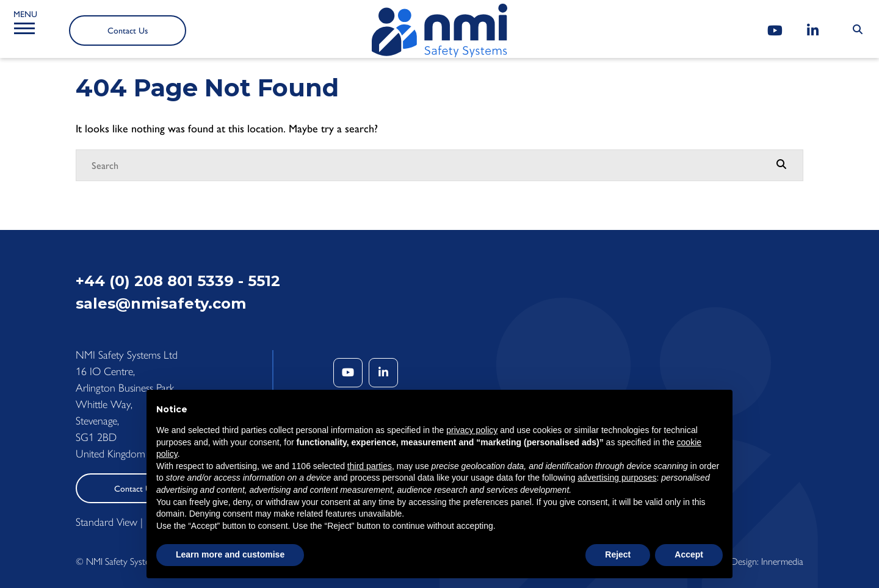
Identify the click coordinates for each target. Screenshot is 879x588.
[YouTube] (775, 31)
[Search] (427, 165)
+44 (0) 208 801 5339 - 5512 (178, 281)
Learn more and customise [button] (230, 554)
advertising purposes (617, 478)
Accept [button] (689, 554)
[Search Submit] (858, 30)
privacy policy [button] (472, 430)
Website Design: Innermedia (750, 561)
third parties (370, 466)
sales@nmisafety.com (161, 303)
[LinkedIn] (813, 31)
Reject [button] (618, 554)
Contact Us (128, 31)
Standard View (107, 522)
